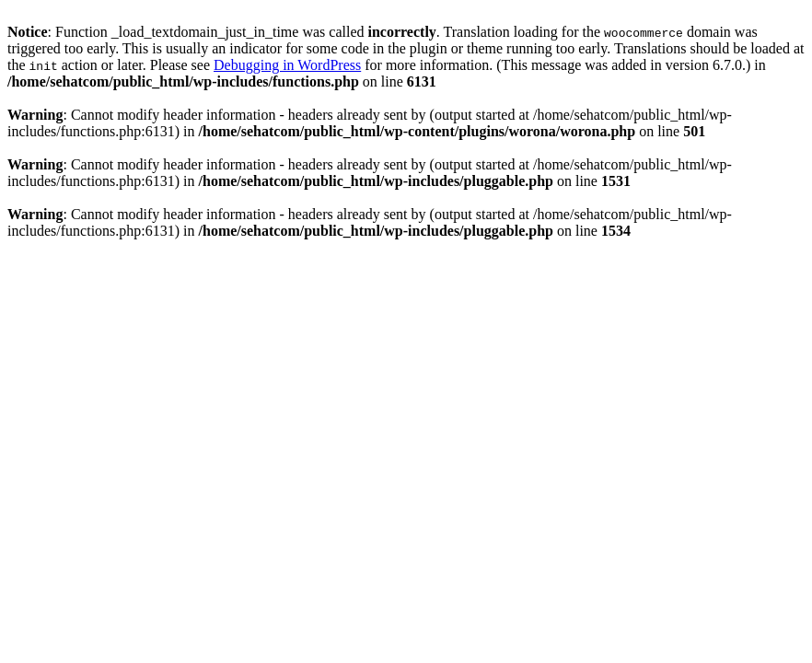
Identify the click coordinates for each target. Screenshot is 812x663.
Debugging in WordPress (287, 65)
